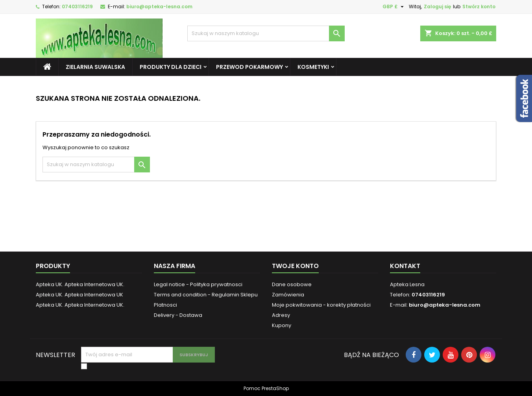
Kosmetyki (313, 67)
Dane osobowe (292, 284)
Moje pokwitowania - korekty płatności (321, 305)
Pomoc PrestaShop (266, 388)
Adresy (281, 315)
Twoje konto (295, 266)
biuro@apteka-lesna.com (159, 6)
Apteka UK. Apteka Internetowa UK (79, 295)
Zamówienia (288, 295)
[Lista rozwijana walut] (394, 7)
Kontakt (405, 266)
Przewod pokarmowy (249, 67)
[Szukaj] (266, 33)
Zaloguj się (437, 6)
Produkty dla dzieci (171, 67)
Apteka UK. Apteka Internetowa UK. (80, 284)
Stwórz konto (479, 6)
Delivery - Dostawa (178, 315)
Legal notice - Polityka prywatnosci (198, 284)
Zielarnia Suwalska (95, 67)
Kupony (282, 325)
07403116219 (77, 6)
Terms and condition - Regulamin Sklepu (206, 295)
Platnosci (165, 305)
